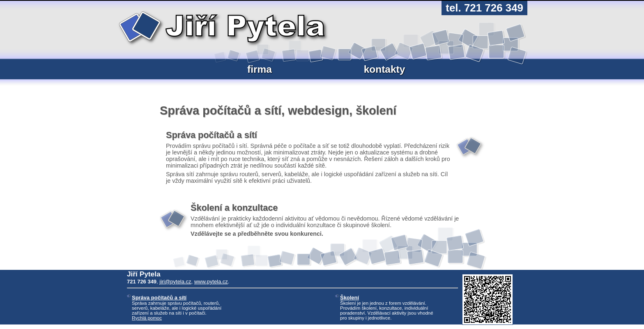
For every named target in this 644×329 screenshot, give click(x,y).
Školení (350, 298)
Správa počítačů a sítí (159, 298)
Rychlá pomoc (147, 318)
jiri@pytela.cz (175, 282)
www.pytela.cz (211, 282)
